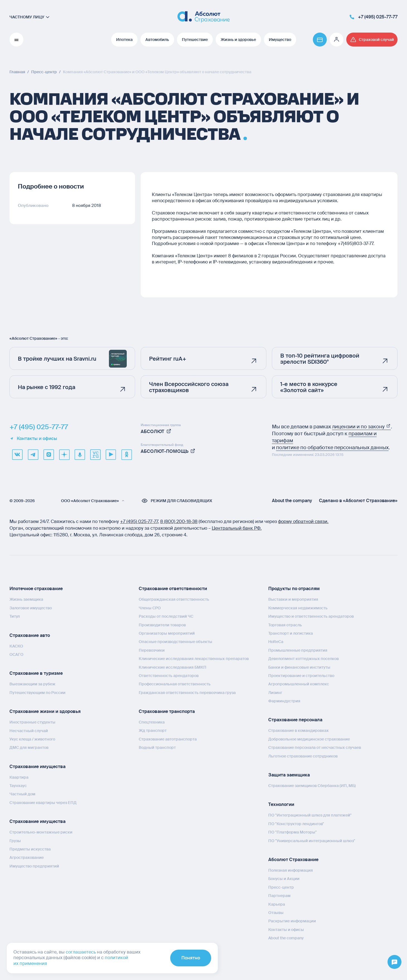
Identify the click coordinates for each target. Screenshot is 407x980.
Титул (15, 616)
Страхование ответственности (173, 589)
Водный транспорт (157, 747)
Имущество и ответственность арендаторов (311, 616)
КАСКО (16, 646)
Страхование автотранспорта (168, 739)
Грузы (15, 841)
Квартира (19, 777)
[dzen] (64, 454)
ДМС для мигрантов (29, 747)
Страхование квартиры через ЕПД (43, 803)
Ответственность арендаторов (169, 676)
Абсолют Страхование (293, 860)
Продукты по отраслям (294, 589)
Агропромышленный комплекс (299, 684)
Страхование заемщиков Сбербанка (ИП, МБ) (312, 786)
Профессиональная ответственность (175, 684)
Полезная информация (291, 870)
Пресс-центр (281, 887)
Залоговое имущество (31, 608)
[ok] (126, 454)
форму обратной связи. (303, 521)
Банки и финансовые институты (299, 667)
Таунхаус (18, 786)
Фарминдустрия (284, 701)
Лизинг (275, 693)
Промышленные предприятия (298, 650)
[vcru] (95, 454)
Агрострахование (27, 857)
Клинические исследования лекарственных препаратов (194, 659)
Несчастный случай (29, 731)
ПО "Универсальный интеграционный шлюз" (312, 841)
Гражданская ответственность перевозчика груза (187, 693)
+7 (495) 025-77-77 (39, 427)
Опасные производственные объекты (176, 642)
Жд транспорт (153, 730)
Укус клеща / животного (32, 739)
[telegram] (33, 454)
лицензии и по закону (361, 427)
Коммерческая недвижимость (298, 608)
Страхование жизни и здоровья (45, 711)
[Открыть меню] (394, 962)
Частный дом (22, 794)
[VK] (17, 454)
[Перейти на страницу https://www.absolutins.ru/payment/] (320, 40)
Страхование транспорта (167, 711)
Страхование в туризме (36, 673)
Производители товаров (162, 625)
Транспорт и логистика (291, 633)
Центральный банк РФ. (237, 528)
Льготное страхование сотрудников (303, 756)
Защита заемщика (289, 775)
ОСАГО (16, 654)
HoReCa (276, 642)
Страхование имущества (37, 767)
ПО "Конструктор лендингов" (296, 824)
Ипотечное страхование (36, 589)
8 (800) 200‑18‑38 (179, 521)
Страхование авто (30, 635)
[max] (48, 454)
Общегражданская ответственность (174, 599)
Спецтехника (152, 722)
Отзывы (276, 913)
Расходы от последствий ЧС (166, 616)
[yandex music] (80, 454)
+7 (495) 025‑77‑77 (139, 521)
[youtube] (111, 454)
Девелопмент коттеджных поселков (304, 659)
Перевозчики (152, 650)
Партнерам (279, 896)
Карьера (277, 904)
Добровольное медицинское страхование (309, 739)
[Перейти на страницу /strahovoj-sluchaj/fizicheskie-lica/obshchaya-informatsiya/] (372, 40)
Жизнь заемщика (26, 599)
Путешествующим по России (37, 693)
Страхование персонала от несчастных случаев (315, 747)
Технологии (281, 804)
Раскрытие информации (292, 921)
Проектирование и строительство (301, 676)
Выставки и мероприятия (293, 599)
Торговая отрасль (285, 625)
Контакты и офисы (33, 439)
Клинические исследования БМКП (173, 667)
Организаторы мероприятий (167, 633)
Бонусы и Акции (284, 879)
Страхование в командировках (298, 730)
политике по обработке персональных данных (332, 448)
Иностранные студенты (32, 722)
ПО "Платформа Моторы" (293, 832)
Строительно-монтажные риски (41, 832)
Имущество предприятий (34, 866)
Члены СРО (150, 608)
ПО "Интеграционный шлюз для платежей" (310, 815)
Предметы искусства (30, 849)
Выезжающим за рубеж (32, 684)
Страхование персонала (295, 720)
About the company (292, 501)
